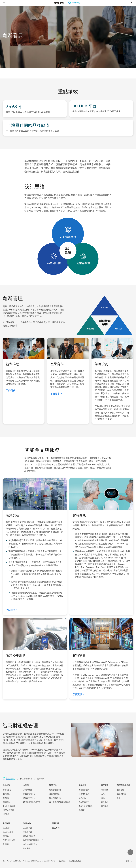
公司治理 (6, 814)
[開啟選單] (4, 3)
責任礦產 (105, 802)
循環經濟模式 (84, 790)
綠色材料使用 (84, 794)
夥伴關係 (105, 806)
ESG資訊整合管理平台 (32, 802)
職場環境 (6, 844)
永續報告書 (28, 828)
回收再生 (82, 810)
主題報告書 (28, 832)
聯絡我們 (56, 828)
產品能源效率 (84, 802)
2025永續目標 (8, 810)
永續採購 (105, 790)
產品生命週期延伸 (86, 806)
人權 (103, 794)
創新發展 (120, 790)
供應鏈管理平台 (29, 798)
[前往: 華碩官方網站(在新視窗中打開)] (58, 3)
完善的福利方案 (9, 840)
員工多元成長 (8, 832)
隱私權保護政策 (75, 861)
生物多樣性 (121, 794)
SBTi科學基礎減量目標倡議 (60, 802)
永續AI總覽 (27, 790)
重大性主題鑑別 (9, 806)
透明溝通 (6, 836)
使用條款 (62, 861)
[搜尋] (132, 3)
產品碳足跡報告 (29, 836)
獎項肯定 (6, 798)
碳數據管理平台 (29, 794)
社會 (119, 798)
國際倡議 (6, 802)
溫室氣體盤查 (54, 794)
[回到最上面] (130, 852)
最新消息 (56, 823)
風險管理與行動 (55, 798)
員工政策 (6, 828)
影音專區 (27, 848)
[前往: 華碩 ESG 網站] (75, 3)
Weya (53, 861)
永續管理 (6, 794)
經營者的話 (7, 790)
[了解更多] (12, 391)
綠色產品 (82, 798)
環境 (103, 798)
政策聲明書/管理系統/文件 (33, 840)
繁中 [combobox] (129, 861)
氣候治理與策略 (55, 790)
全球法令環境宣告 (30, 844)
